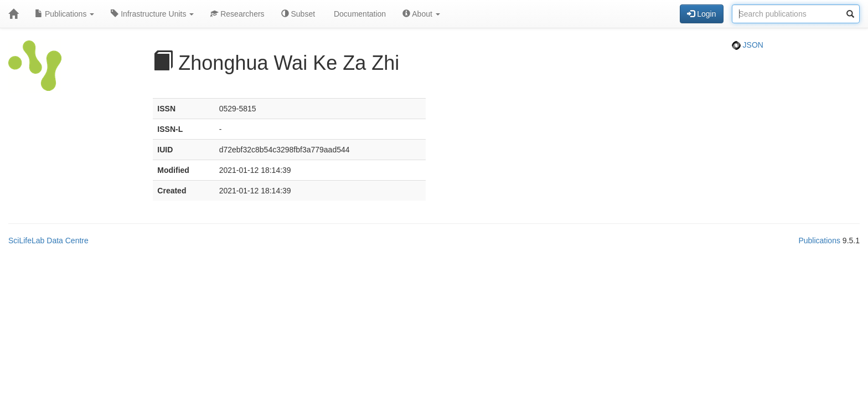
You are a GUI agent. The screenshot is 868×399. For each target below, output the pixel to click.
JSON (748, 45)
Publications (64, 14)
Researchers (237, 14)
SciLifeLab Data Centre (48, 241)
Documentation (359, 14)
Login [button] (701, 14)
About (421, 14)
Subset (298, 14)
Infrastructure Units (152, 14)
